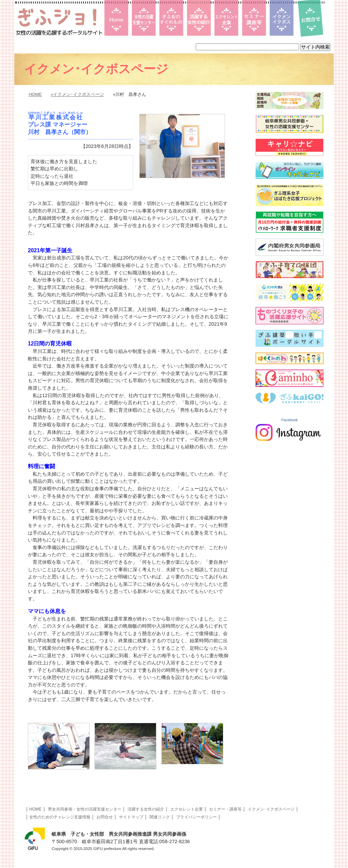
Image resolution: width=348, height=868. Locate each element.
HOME (35, 94)
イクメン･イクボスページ (271, 809)
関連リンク (160, 817)
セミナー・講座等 (225, 809)
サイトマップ (131, 817)
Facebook (290, 420)
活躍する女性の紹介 (146, 809)
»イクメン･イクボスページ (77, 94)
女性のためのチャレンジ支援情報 (60, 817)
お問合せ (105, 817)
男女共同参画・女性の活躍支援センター (85, 809)
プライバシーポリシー (196, 817)
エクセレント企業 (187, 809)
